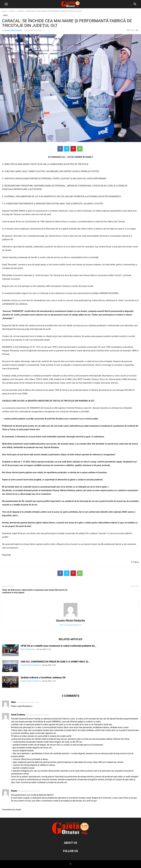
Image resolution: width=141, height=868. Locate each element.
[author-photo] (70, 617)
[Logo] (70, 834)
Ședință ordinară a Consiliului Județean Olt (43, 677)
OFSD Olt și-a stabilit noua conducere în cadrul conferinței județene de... (59, 646)
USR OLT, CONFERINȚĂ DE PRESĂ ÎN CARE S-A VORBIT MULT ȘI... (55, 662)
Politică (12, 11)
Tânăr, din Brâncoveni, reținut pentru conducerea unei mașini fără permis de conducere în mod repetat (35, 591)
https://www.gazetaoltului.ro (71, 625)
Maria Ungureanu (28, 649)
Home (4, 11)
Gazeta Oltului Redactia (13, 30)
